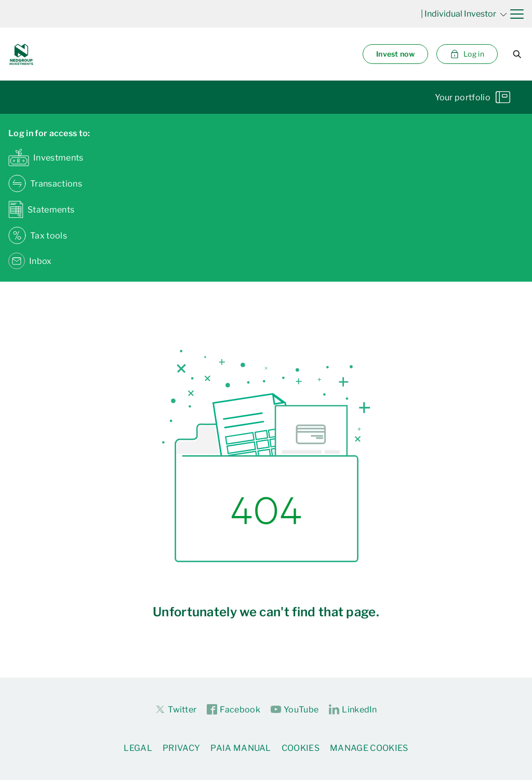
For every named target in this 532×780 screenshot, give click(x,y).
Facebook (234, 710)
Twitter (176, 709)
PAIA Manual (241, 748)
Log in (467, 54)
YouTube (295, 710)
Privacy (181, 748)
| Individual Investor (464, 14)
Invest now (395, 54)
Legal (138, 748)
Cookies (301, 748)
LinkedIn (353, 710)
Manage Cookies (369, 748)
